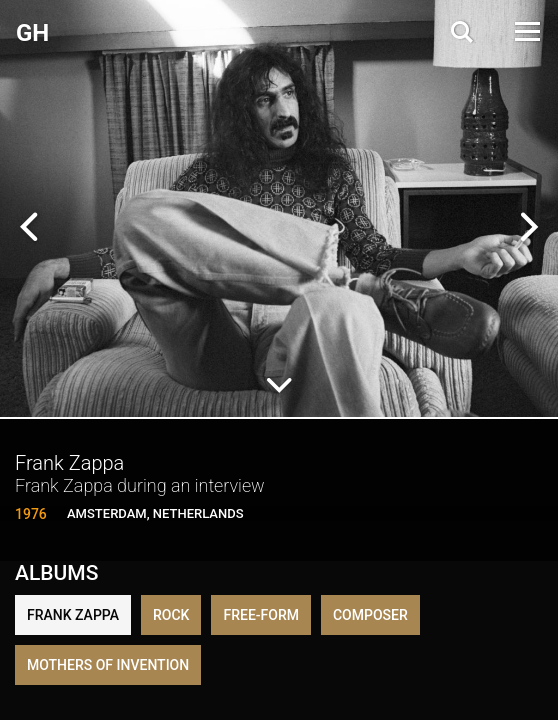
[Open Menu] (526, 31)
